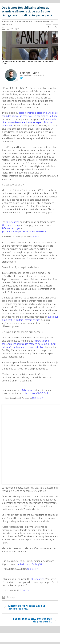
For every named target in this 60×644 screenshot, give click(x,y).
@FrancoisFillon (10, 225)
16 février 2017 (38, 398)
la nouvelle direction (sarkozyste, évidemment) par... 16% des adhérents (29, 122)
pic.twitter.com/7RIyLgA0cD (31, 564)
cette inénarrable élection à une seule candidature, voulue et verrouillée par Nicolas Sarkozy (30, 114)
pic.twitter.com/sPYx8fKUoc (32, 232)
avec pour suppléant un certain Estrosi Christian (30, 318)
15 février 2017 (36, 236)
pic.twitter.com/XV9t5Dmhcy (36, 393)
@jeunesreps (13, 222)
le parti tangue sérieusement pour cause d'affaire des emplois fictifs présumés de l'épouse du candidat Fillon (29, 344)
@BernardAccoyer (11, 228)
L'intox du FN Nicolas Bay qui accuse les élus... (27, 607)
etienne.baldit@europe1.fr (32, 75)
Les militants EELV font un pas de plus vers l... (32, 620)
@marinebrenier (10, 232)
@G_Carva (27, 390)
